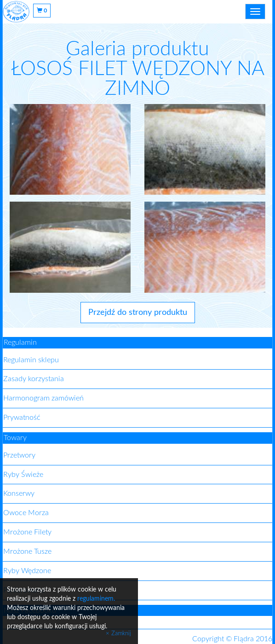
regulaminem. (96, 599)
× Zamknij (118, 634)
